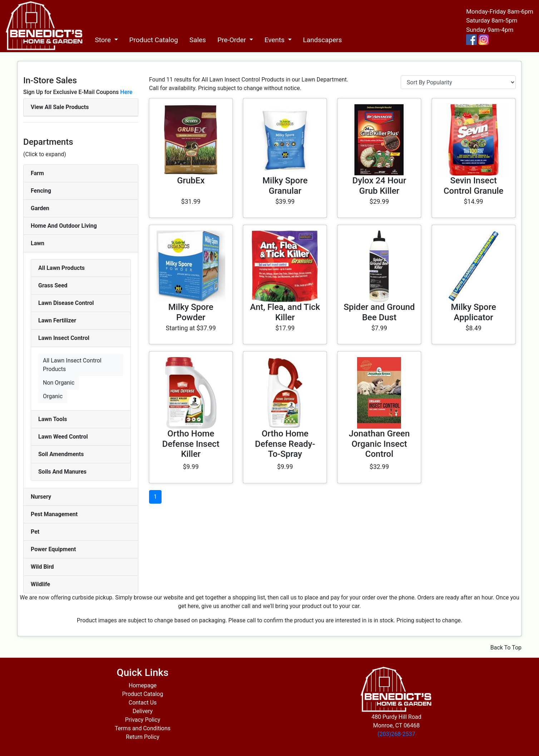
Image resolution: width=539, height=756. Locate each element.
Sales (198, 40)
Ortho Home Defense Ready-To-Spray (285, 444)
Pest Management (54, 514)
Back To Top (506, 648)
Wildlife (40, 584)
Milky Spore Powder (191, 312)
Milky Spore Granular (285, 186)
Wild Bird (42, 567)
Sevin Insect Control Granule (474, 186)
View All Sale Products (60, 107)
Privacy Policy (143, 720)
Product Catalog (154, 40)
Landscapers (323, 40)
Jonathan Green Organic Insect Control (379, 444)
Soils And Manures (62, 472)
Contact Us (143, 703)
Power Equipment (53, 549)
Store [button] (103, 40)
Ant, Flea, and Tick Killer (285, 312)
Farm (37, 173)
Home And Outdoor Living (64, 226)
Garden (40, 208)
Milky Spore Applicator (474, 312)
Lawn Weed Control (63, 437)
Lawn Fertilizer (57, 320)
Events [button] (275, 40)
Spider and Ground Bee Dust (379, 312)
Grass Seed (53, 285)
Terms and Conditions (143, 728)
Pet (35, 532)
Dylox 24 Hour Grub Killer (379, 186)
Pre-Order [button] (233, 40)
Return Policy (142, 737)
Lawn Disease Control (66, 303)
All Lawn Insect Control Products (72, 365)
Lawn (38, 243)
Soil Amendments (61, 454)
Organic (53, 396)
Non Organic (59, 383)
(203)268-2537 (396, 734)
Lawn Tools (53, 419)
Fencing (41, 191)
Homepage (143, 685)
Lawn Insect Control (64, 338)
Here (126, 92)
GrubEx (191, 181)
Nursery (41, 497)
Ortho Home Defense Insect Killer (191, 444)
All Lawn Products (61, 268)
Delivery (143, 711)
